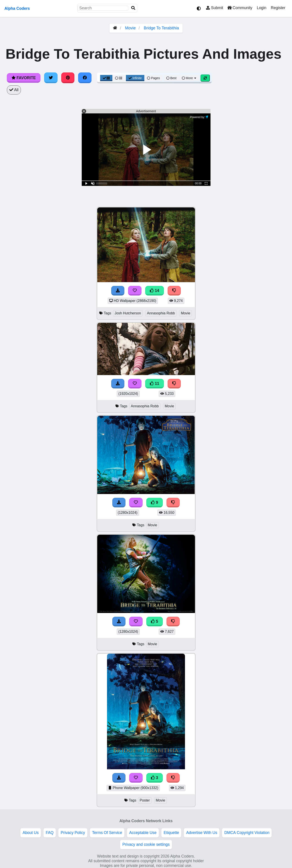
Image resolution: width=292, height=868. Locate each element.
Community (240, 8)
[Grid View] (106, 78)
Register (278, 8)
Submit (215, 8)
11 (155, 384)
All (14, 90)
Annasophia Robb (161, 313)
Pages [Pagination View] (153, 78)
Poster (145, 800)
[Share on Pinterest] (68, 78)
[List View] (119, 78)
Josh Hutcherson (128, 313)
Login (261, 8)
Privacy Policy (73, 833)
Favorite (24, 78)
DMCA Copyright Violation (247, 833)
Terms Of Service (107, 833)
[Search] (133, 8)
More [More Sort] (189, 78)
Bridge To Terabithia (161, 28)
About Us (31, 833)
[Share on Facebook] (85, 78)
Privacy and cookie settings (146, 844)
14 (155, 291)
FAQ (50, 833)
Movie (130, 28)
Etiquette (171, 833)
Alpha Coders (17, 8)
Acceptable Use (143, 833)
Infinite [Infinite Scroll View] (135, 78)
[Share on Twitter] (51, 78)
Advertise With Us (202, 833)
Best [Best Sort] (171, 78)
